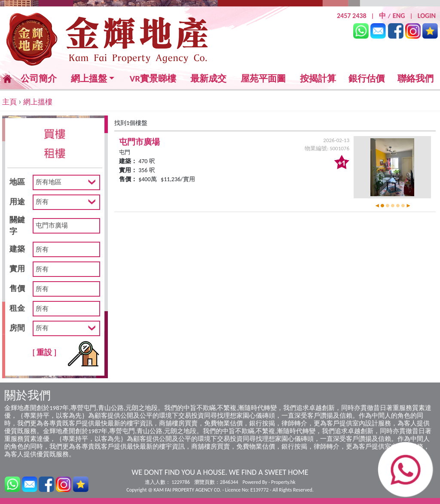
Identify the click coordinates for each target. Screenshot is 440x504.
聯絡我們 (416, 79)
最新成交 (208, 79)
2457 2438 (352, 16)
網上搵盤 (89, 79)
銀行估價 (367, 79)
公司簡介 (39, 79)
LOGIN (427, 16)
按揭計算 (318, 79)
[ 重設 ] (45, 352)
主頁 (9, 102)
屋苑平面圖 (263, 79)
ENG (399, 16)
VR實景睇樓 (153, 79)
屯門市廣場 (139, 142)
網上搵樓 (38, 102)
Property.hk (283, 482)
